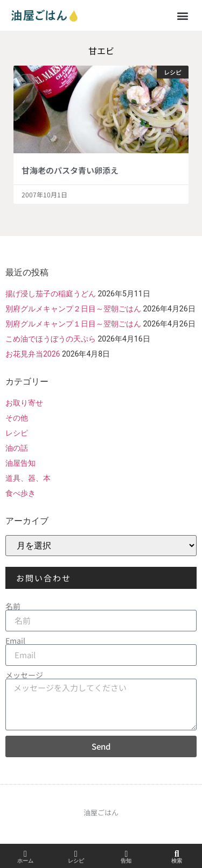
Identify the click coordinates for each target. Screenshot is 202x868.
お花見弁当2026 (33, 354)
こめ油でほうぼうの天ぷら (51, 339)
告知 (126, 861)
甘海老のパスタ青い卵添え (70, 170)
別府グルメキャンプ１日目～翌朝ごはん (73, 324)
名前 (13, 606)
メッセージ (24, 675)
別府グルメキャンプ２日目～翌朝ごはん (73, 309)
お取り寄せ (24, 403)
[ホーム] (25, 854)
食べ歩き (20, 493)
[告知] (126, 854)
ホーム (25, 861)
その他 (17, 418)
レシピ (17, 433)
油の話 (17, 448)
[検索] (177, 854)
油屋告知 (20, 463)
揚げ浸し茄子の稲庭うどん (51, 294)
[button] (182, 15)
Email (15, 641)
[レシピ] (76, 854)
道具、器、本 (28, 478)
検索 (177, 861)
